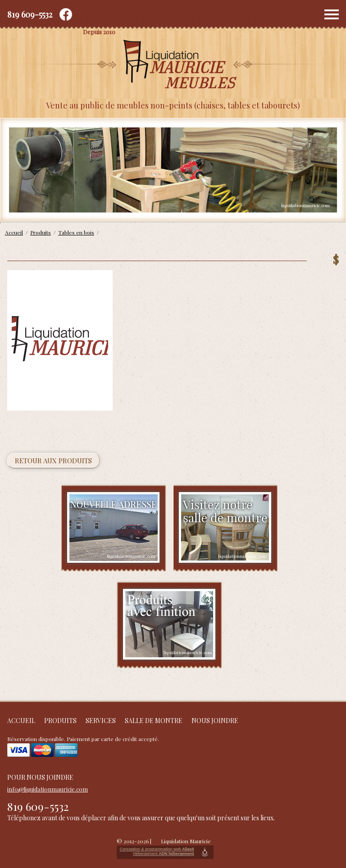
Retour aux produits (53, 461)
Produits (60, 721)
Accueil (21, 721)
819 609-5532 (30, 14)
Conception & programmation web (157, 849)
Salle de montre (154, 721)
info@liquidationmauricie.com (48, 789)
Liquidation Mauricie (186, 841)
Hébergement (164, 854)
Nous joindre (215, 721)
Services (101, 721)
